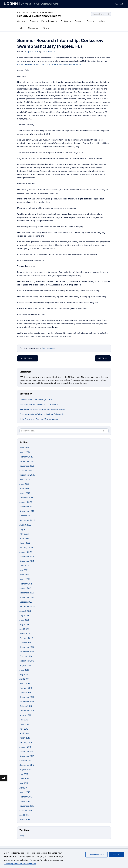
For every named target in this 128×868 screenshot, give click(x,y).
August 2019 (25, 665)
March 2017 (25, 792)
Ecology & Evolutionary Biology (39, 16)
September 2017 (27, 765)
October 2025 (26, 470)
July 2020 (24, 616)
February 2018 (26, 742)
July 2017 (24, 774)
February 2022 (26, 548)
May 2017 (24, 783)
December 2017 (27, 752)
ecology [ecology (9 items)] (22, 836)
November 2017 (27, 756)
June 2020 (24, 620)
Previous (28, 358)
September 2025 (27, 475)
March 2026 (25, 452)
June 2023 (24, 484)
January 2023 (26, 502)
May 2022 (24, 534)
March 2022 (25, 543)
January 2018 (25, 747)
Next (103, 358)
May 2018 (24, 729)
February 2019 (26, 688)
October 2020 (26, 602)
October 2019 (26, 656)
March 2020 (25, 634)
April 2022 (24, 538)
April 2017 (24, 788)
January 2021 (25, 588)
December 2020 (27, 593)
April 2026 (24, 448)
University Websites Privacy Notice (20, 864)
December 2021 (27, 557)
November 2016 (27, 806)
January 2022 (26, 552)
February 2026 (26, 457)
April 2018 (24, 733)
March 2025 (25, 479)
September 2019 (27, 661)
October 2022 (26, 516)
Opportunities (48, 348)
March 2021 (25, 579)
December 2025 (27, 461)
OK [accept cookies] (117, 854)
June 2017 (24, 779)
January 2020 (26, 643)
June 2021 (24, 566)
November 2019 (27, 652)
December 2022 (27, 507)
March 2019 (25, 683)
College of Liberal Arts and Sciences (36, 13)
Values (102, 21)
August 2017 (25, 770)
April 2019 (24, 679)
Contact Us (33, 28)
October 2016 (26, 810)
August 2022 (25, 525)
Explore (78, 21)
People (33, 21)
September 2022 (27, 520)
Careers (90, 21)
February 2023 (26, 498)
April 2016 (24, 815)
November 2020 (27, 597)
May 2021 (24, 570)
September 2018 (27, 711)
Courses (21, 21)
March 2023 (25, 493)
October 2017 (26, 761)
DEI (21, 28)
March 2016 (25, 820)
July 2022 (24, 529)
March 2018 (25, 738)
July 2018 (24, 720)
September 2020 (27, 606)
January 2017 (25, 801)
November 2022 (27, 511)
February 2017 (26, 797)
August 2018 (25, 715)
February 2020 (26, 638)
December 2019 (27, 647)
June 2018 (24, 724)
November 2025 (27, 466)
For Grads (65, 21)
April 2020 (24, 629)
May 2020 (24, 625)
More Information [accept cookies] (97, 855)
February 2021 (26, 584)
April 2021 (24, 575)
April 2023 (24, 489)
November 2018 (27, 702)
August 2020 (25, 611)
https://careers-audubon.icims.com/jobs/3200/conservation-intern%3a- (49, 64)
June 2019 (24, 670)
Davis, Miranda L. (50, 52)
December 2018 (27, 697)
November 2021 (27, 561)
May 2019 (24, 675)
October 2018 (26, 706)
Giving (46, 28)
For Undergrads (48, 21)
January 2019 (25, 693)
